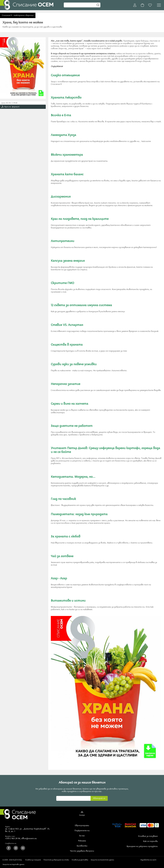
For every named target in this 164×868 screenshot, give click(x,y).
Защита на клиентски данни (102, 860)
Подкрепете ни (82, 831)
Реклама (82, 841)
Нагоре (82, 815)
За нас (82, 836)
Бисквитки (82, 846)
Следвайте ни (11, 843)
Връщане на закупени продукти (142, 846)
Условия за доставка (80, 860)
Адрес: (8, 827)
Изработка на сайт (149, 861)
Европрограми (82, 826)
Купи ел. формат (12, 107)
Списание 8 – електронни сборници (18, 15)
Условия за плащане (33, 860)
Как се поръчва (150, 841)
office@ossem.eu (29, 839)
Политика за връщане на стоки (56, 860)
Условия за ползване (148, 836)
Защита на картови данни (13, 864)
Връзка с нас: (10, 836)
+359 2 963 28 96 (13, 839)
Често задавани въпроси (82, 851)
